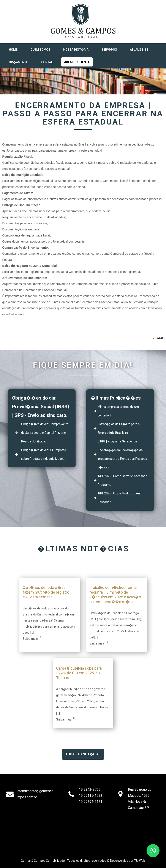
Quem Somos (40, 50)
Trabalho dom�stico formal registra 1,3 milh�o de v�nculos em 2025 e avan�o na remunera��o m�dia (115, 595)
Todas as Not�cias (83, 754)
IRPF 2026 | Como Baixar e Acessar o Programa (122, 480)
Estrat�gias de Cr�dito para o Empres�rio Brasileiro (119, 428)
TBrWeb (140, 861)
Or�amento (19, 62)
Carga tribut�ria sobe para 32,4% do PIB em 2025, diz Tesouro (79, 673)
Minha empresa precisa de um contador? (118, 411)
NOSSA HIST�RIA (76, 50)
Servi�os (109, 50)
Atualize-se (139, 50)
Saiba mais (32, 638)
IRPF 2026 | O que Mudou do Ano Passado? (120, 498)
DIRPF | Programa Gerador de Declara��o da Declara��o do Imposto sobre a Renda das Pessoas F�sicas (122, 454)
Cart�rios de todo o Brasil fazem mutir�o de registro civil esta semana (46, 592)
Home (13, 50)
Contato (48, 62)
